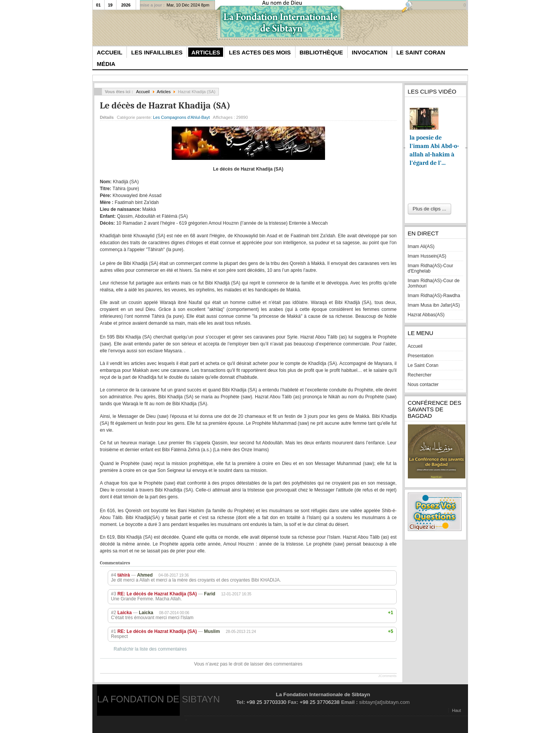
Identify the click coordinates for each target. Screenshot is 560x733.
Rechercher (420, 375)
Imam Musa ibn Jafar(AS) (434, 305)
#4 (114, 575)
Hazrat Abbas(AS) (426, 315)
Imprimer (384, 116)
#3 (114, 594)
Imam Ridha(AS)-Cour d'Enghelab (431, 268)
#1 (114, 631)
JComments (388, 676)
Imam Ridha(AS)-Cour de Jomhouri (434, 283)
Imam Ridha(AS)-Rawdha (434, 296)
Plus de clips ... (429, 209)
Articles (164, 92)
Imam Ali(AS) (421, 247)
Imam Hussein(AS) (427, 256)
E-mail (392, 116)
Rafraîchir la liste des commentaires (150, 649)
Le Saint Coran (423, 365)
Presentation (421, 356)
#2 (114, 613)
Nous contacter (423, 385)
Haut (456, 710)
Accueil (143, 92)
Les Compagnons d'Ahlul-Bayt (181, 117)
